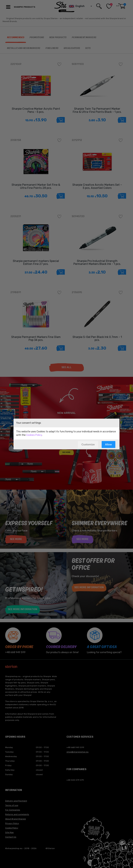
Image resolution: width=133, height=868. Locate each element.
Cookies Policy (34, 435)
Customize (88, 444)
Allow (108, 444)
